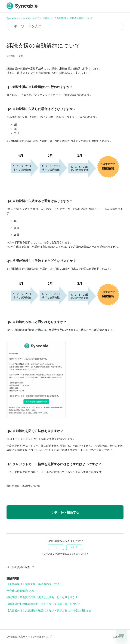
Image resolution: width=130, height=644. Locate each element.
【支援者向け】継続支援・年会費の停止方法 (33, 584)
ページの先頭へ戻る (21, 567)
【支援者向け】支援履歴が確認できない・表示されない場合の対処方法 (49, 610)
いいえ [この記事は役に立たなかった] (74, 547)
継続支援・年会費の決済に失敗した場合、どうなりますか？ (42, 597)
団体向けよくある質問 (54, 18)
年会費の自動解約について (22, 591)
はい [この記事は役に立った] (56, 547)
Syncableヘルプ (42, 637)
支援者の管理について (81, 18)
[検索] (65, 26)
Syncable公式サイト (19, 637)
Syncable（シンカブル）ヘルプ (23, 18)
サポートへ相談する (65, 512)
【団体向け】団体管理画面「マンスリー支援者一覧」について (44, 604)
